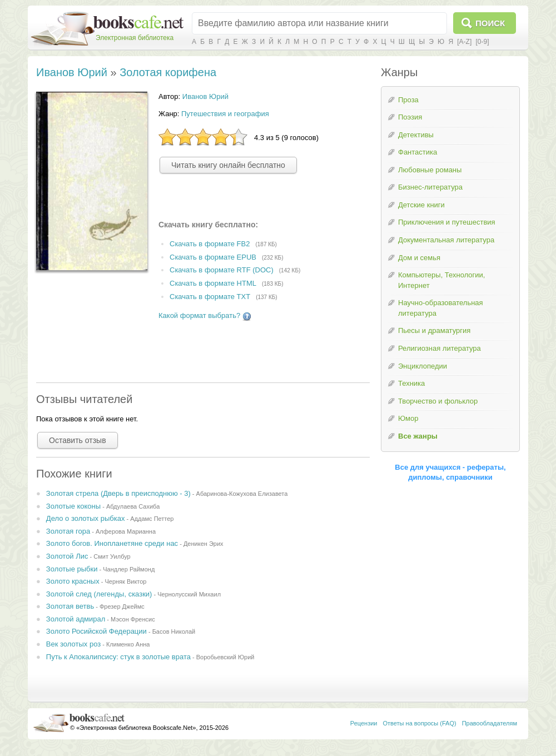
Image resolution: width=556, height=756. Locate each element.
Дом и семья (419, 258)
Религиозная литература (440, 348)
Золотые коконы (73, 506)
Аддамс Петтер (152, 519)
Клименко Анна (128, 644)
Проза (408, 100)
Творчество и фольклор (438, 401)
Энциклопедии (423, 366)
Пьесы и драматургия (434, 330)
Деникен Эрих (203, 544)
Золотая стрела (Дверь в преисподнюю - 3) (118, 493)
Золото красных (73, 581)
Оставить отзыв (78, 440)
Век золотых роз (73, 644)
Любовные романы (430, 170)
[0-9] (482, 42)
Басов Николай (174, 631)
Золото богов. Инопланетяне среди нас (112, 543)
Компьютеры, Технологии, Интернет (441, 280)
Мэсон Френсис (133, 619)
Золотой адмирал (76, 619)
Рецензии (364, 723)
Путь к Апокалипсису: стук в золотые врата (118, 657)
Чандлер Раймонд (129, 569)
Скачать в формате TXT (210, 297)
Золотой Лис (67, 556)
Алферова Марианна (126, 531)
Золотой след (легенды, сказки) (99, 594)
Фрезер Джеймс (122, 606)
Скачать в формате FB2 (210, 244)
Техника (411, 383)
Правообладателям (490, 723)
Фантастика (418, 152)
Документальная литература (446, 240)
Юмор (408, 418)
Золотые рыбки (72, 569)
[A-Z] (464, 42)
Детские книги (421, 205)
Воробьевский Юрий (225, 657)
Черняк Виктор (125, 581)
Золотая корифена (168, 72)
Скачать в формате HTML (213, 284)
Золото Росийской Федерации (96, 631)
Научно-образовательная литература (441, 308)
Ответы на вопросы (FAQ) (420, 723)
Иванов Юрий (72, 72)
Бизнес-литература (430, 187)
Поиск (490, 23)
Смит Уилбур (112, 556)
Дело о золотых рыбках (86, 518)
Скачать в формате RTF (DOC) (222, 270)
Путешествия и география (225, 114)
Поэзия (410, 117)
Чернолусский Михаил (189, 594)
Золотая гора (68, 531)
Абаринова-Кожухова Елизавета (242, 494)
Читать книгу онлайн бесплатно (228, 165)
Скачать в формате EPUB (213, 257)
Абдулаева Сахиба (133, 506)
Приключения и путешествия (447, 222)
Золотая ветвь (70, 606)
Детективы (416, 135)
